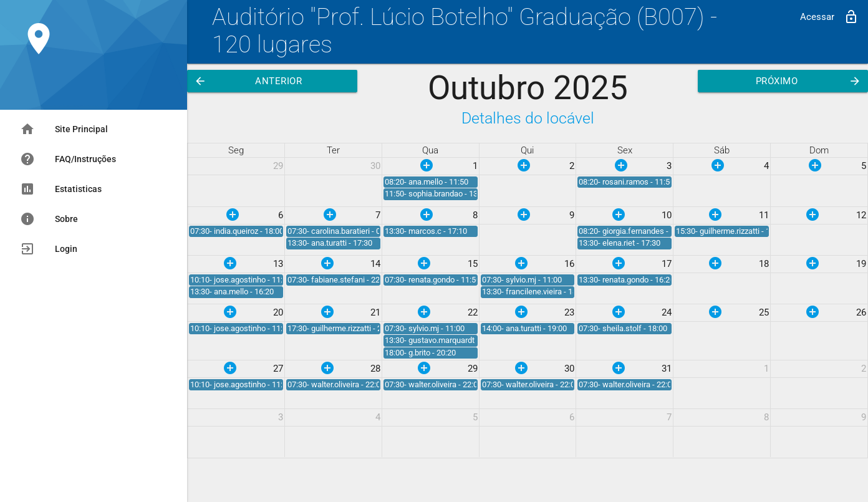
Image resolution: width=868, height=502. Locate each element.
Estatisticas (61, 189)
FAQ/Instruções (68, 159)
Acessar (829, 17)
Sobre (49, 219)
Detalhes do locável (528, 118)
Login (49, 249)
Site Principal (64, 129)
